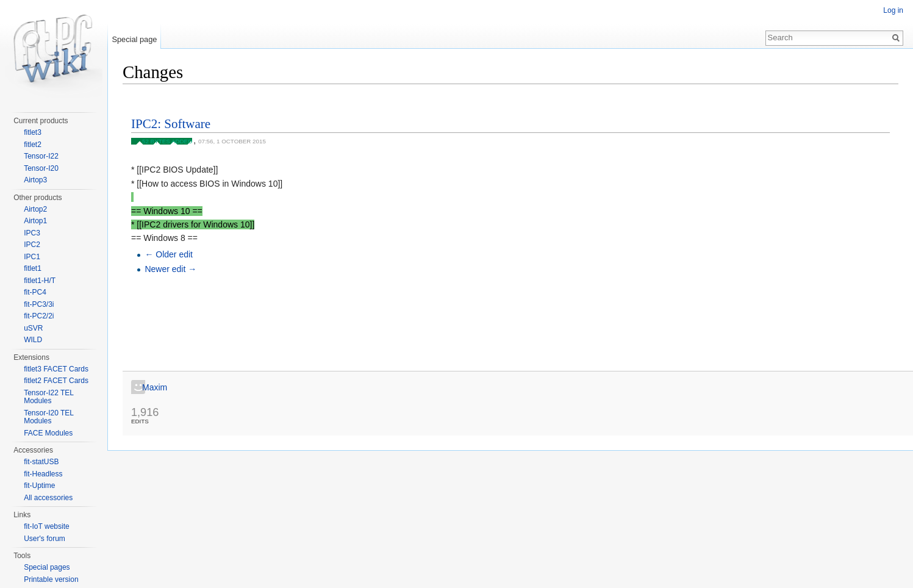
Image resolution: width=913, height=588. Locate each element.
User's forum (45, 539)
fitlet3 (33, 132)
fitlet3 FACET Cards (56, 369)
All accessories (48, 498)
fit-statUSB (41, 462)
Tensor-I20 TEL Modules (48, 417)
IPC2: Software (171, 124)
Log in (893, 10)
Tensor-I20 (41, 168)
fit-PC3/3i (39, 304)
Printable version (51, 579)
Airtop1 (35, 221)
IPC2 (32, 245)
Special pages (47, 567)
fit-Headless (43, 474)
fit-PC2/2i (39, 316)
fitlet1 (33, 268)
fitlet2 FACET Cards (56, 381)
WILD (33, 340)
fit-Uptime (39, 486)
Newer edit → (170, 269)
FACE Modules (48, 433)
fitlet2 (33, 145)
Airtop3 (35, 180)
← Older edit (169, 254)
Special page (134, 39)
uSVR (33, 328)
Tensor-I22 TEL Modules (48, 397)
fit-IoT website (46, 526)
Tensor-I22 (41, 156)
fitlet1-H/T (40, 281)
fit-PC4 (35, 292)
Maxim (155, 387)
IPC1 (32, 257)
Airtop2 (35, 209)
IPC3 (32, 233)
